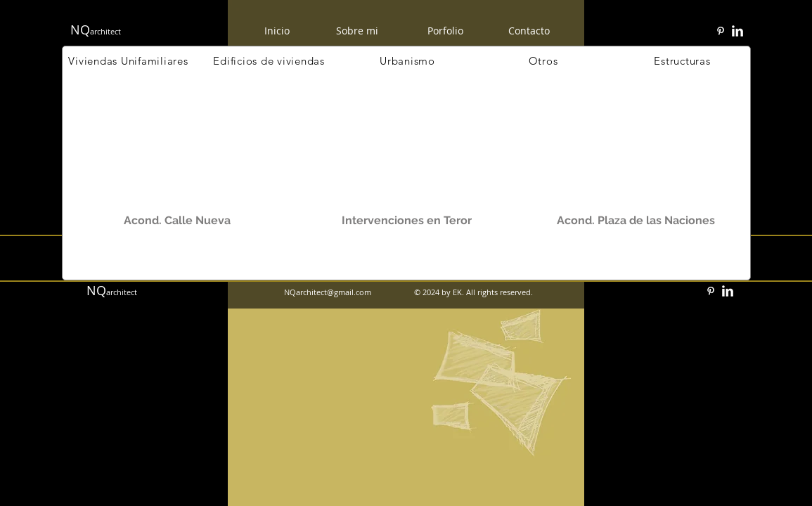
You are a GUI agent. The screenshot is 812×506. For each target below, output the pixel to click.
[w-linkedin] (737, 31)
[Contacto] (529, 31)
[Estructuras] (683, 60)
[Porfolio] (445, 31)
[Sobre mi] (357, 31)
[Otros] (543, 60)
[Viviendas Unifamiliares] (129, 60)
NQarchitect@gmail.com (328, 292)
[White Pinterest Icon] (721, 31)
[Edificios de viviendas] (269, 60)
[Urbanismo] (408, 60)
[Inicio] (277, 31)
